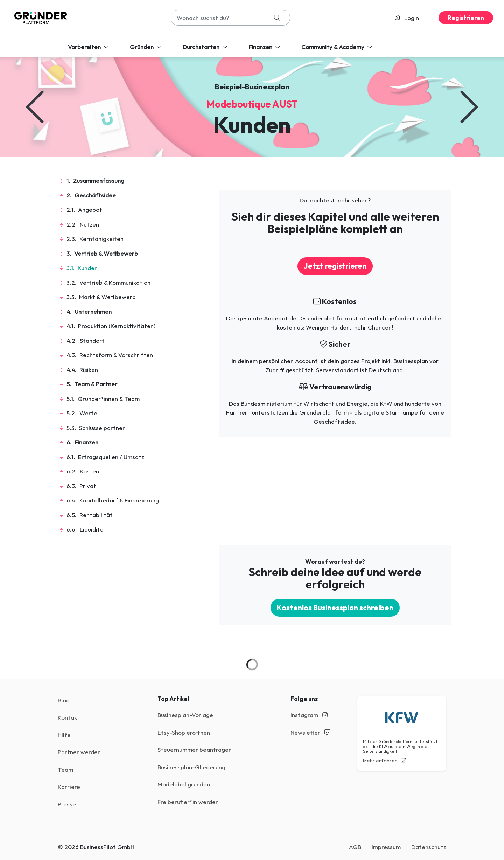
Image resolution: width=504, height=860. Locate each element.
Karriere (69, 787)
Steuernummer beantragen (195, 750)
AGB (355, 847)
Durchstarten (206, 47)
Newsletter (310, 732)
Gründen (146, 47)
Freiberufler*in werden (188, 802)
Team (65, 769)
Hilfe (64, 735)
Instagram (309, 715)
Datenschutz (429, 847)
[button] (409, 18)
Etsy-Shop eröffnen (184, 732)
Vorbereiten (89, 47)
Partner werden (79, 752)
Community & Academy (338, 47)
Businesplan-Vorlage (185, 715)
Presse (67, 804)
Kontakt (69, 717)
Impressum (386, 847)
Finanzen (265, 47)
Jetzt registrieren (335, 266)
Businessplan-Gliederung (191, 767)
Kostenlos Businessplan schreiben (335, 608)
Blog (64, 700)
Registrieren (466, 18)
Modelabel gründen (184, 784)
